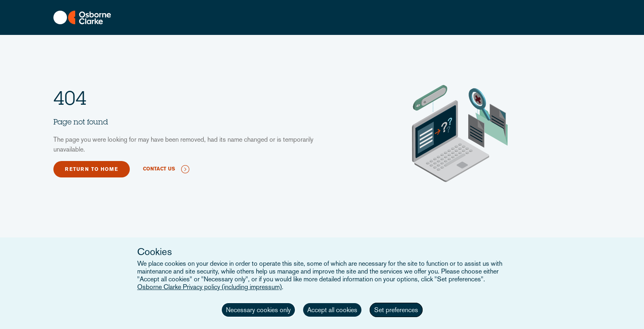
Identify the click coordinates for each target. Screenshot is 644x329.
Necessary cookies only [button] (258, 310)
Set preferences (396, 310)
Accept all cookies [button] (332, 310)
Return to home (92, 169)
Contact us (159, 169)
